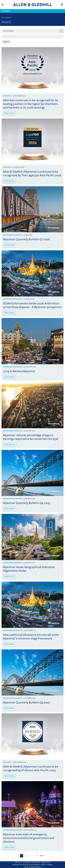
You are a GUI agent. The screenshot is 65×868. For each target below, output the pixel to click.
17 (37, 856)
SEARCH (6, 42)
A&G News (7, 96)
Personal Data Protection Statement (26, 865)
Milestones (36, 862)
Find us (43, 865)
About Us (18, 862)
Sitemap (50, 865)
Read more (9, 113)
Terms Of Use (45, 862)
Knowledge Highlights (13, 235)
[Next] (42, 856)
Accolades (27, 862)
